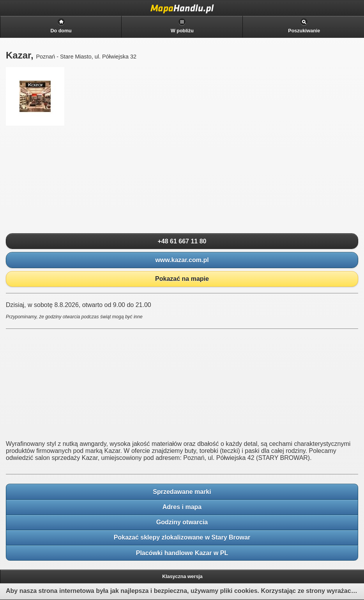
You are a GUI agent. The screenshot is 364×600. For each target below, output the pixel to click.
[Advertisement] (64, 180)
